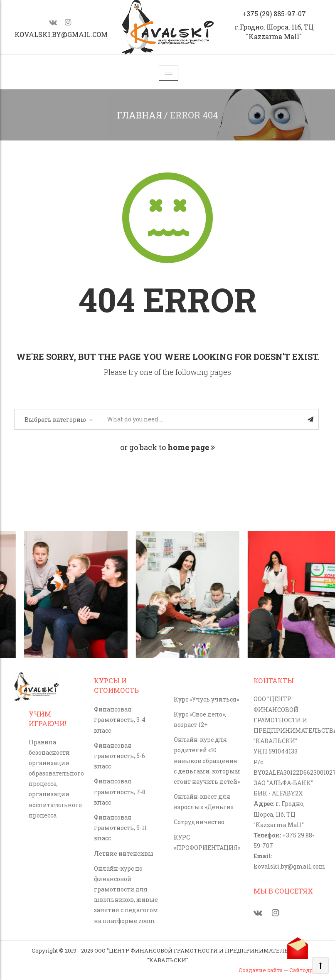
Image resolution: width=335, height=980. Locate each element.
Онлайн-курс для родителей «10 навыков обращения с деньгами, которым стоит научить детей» (207, 761)
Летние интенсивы (124, 853)
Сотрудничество (199, 822)
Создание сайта (261, 970)
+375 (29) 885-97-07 (274, 14)
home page (191, 447)
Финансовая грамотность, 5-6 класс (119, 756)
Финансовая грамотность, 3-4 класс (120, 720)
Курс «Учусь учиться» (206, 699)
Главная (139, 115)
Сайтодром (305, 970)
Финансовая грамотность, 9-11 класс (120, 828)
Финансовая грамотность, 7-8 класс (120, 792)
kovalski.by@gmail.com (61, 34)
